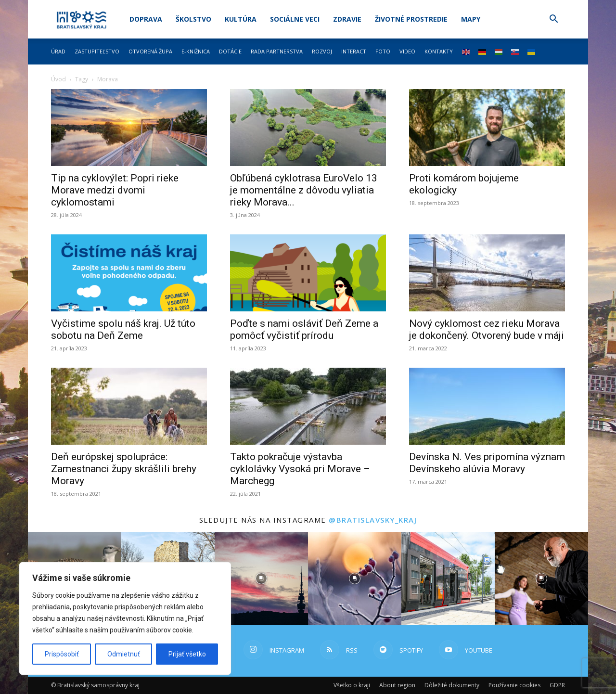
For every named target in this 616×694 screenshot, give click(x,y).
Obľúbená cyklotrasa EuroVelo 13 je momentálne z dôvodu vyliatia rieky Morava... (304, 190)
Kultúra (241, 19)
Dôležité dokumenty (452, 685)
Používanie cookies (514, 685)
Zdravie (347, 19)
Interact (354, 51)
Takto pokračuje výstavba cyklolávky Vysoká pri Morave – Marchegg (300, 469)
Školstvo (193, 19)
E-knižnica (196, 51)
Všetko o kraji (352, 685)
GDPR (557, 685)
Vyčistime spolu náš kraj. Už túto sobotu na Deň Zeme (123, 329)
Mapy (471, 19)
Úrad (58, 51)
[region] (125, 618)
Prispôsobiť (62, 654)
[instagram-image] (261, 578)
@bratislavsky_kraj (373, 520)
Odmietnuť (124, 654)
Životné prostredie (411, 19)
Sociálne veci (295, 19)
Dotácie (230, 51)
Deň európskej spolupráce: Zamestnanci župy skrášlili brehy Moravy (124, 469)
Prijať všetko (187, 654)
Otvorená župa (150, 51)
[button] (553, 20)
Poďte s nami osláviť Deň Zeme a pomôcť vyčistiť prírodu (304, 329)
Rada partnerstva (277, 51)
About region (397, 685)
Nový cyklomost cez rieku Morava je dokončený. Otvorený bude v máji (487, 329)
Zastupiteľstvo (97, 51)
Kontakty (439, 51)
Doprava (146, 19)
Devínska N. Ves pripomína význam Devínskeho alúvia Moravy (487, 463)
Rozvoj (322, 51)
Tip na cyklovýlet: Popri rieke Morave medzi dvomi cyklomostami (115, 190)
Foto (383, 51)
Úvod (58, 79)
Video (407, 51)
